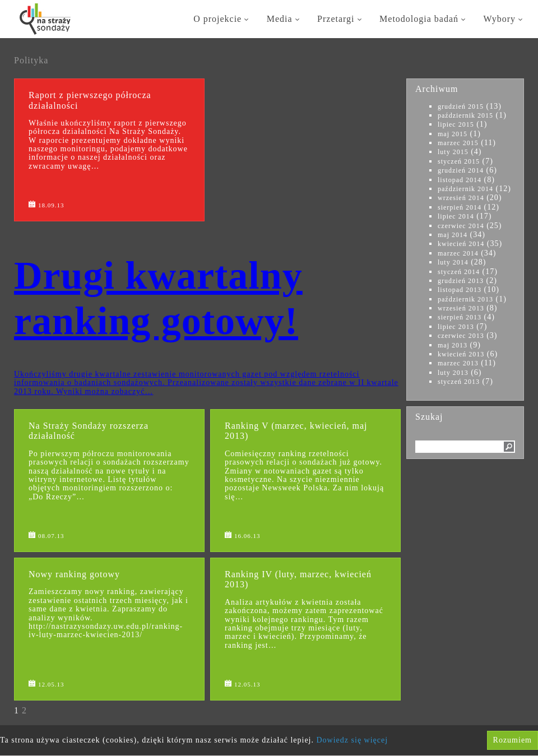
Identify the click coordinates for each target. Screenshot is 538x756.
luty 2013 (453, 373)
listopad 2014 (460, 180)
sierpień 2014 (460, 207)
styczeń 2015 (459, 161)
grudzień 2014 (461, 170)
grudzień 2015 (461, 106)
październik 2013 (465, 299)
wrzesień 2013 (461, 308)
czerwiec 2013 (461, 336)
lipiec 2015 (456, 124)
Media (284, 19)
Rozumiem (513, 740)
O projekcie (222, 19)
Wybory (504, 19)
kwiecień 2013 (461, 354)
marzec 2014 (458, 253)
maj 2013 (453, 345)
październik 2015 (465, 115)
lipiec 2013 (456, 327)
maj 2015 (453, 134)
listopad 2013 (460, 290)
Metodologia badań (423, 19)
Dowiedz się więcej (353, 740)
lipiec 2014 (456, 216)
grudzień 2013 (461, 281)
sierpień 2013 (460, 317)
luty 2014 (453, 262)
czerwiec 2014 (461, 226)
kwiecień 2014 (461, 244)
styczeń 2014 (459, 272)
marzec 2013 (458, 363)
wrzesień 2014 (461, 198)
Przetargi (340, 19)
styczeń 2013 (459, 382)
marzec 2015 (458, 143)
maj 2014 (453, 235)
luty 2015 (453, 152)
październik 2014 (465, 189)
